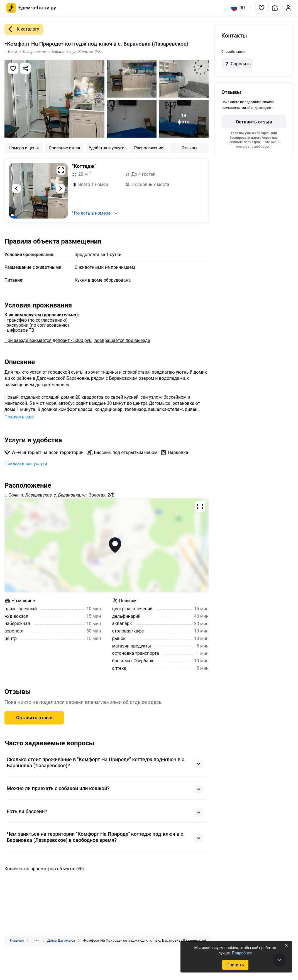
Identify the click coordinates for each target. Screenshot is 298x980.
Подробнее (242, 953)
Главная (17, 940)
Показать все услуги (26, 464)
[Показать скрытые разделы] (36, 941)
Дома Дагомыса (61, 940)
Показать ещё (19, 417)
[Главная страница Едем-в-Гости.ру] (31, 8)
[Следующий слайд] (60, 188)
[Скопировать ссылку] (25, 68)
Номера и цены (24, 148)
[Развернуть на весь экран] (61, 170)
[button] (262, 8)
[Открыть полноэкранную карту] (107, 545)
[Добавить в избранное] (13, 68)
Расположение (149, 148)
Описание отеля (64, 148)
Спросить (237, 64)
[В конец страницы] (279, 960)
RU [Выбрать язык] (238, 8)
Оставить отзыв (34, 718)
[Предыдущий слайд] (16, 188)
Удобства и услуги (106, 148)
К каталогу (22, 29)
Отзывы (189, 148)
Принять (235, 965)
